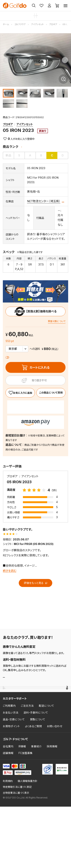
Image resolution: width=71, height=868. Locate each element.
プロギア (8, 124)
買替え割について (57, 329)
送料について (17, 364)
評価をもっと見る (35, 590)
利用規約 (8, 843)
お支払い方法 (11, 774)
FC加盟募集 (26, 815)
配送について (46, 767)
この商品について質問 (43, 208)
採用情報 (52, 808)
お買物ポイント (11, 788)
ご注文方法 (27, 767)
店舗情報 (8, 815)
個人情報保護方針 (27, 843)
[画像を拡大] (63, 79)
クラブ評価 (10, 714)
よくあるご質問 (33, 788)
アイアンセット (25, 124)
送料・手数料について (36, 774)
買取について (38, 781)
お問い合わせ (55, 788)
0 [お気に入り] (9, 139)
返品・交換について (14, 781)
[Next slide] (65, 60)
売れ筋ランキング (14, 703)
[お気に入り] (20, 400)
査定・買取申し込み (19, 686)
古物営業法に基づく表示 (16, 854)
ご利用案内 (9, 767)
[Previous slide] (6, 60)
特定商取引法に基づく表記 (17, 848)
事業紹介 (36, 808)
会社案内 (8, 808)
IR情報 (22, 808)
